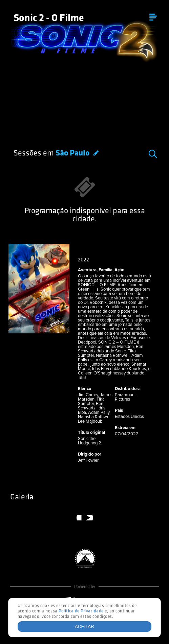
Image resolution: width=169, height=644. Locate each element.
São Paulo (73, 153)
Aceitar (84, 627)
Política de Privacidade (81, 611)
